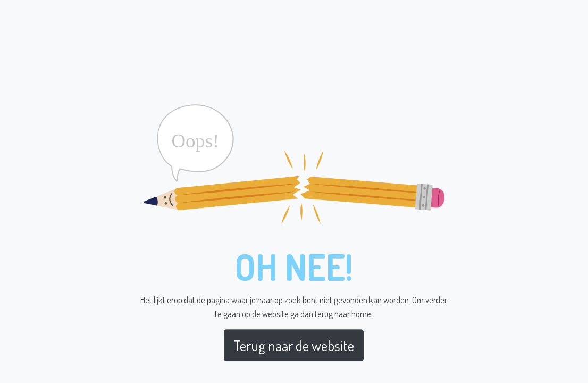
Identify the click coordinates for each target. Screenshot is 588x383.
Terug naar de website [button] (294, 345)
